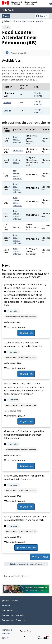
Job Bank (8, 10)
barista (16, 227)
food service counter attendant (18, 175)
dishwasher (18, 150)
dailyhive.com (26, 333)
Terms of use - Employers (14, 620)
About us (6, 605)
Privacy (5, 638)
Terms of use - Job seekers (14, 615)
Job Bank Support (10, 601)
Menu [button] (6, 16)
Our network (8, 610)
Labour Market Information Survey (26, 564)
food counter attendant (18, 140)
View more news (40, 557)
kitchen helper (16, 161)
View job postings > (39, 94)
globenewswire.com (26, 548)
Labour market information (29, 21)
